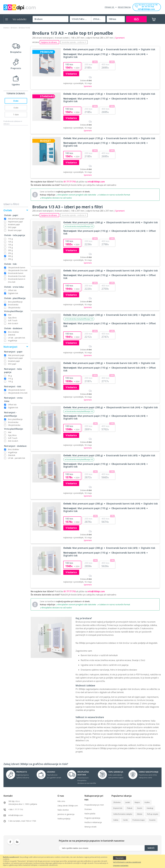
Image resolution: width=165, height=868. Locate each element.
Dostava (88, 809)
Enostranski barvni (16, 273)
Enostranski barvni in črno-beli (17, 280)
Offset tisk (12, 290)
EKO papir (12, 227)
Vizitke (147, 802)
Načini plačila (90, 814)
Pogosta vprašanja (92, 818)
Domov (6, 28)
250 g (10, 253)
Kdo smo (61, 801)
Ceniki (125, 820)
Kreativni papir (14, 224)
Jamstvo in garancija (66, 814)
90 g (10, 376)
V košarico (71, 74)
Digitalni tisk (13, 293)
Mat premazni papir (16, 219)
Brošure (14, 28)
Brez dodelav (13, 332)
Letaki (128, 802)
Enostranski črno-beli (17, 276)
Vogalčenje (13, 341)
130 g (10, 245)
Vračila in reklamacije (93, 822)
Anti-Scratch (13, 323)
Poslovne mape (139, 820)
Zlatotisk (12, 335)
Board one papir (15, 230)
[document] (82, 861)
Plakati (130, 808)
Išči (136, 19)
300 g (10, 256)
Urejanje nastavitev (121, 866)
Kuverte (152, 820)
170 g (10, 247)
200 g (10, 250)
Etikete (140, 814)
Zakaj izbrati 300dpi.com (68, 806)
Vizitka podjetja (64, 819)
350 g (10, 259)
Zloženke (117, 802)
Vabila (116, 820)
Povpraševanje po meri (94, 805)
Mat (10, 315)
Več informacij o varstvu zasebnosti (127, 862)
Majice (137, 802)
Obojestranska (14, 308)
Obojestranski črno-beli (18, 270)
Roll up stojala (153, 814)
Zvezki (140, 808)
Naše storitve (63, 810)
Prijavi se (110, 7)
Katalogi (150, 808)
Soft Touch (13, 320)
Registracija (124, 7)
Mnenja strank (90, 827)
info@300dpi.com (146, 9)
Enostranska (13, 305)
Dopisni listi (118, 808)
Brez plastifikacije (15, 302)
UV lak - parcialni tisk (16, 338)
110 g (10, 239)
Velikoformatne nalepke (123, 814)
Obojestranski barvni (17, 267)
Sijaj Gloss (12, 318)
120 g (10, 242)
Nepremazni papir (15, 222)
